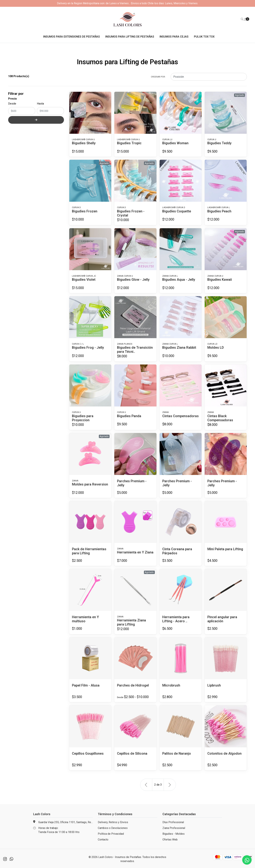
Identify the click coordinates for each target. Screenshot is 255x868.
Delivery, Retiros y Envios (113, 822)
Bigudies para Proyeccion (83, 418)
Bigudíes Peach (219, 211)
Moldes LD (216, 348)
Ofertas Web (170, 840)
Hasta (40, 104)
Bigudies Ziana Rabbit (179, 348)
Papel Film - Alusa (86, 685)
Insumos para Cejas (174, 37)
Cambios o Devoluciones (113, 828)
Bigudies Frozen (85, 211)
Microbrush (171, 685)
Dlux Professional (173, 822)
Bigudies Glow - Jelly (133, 280)
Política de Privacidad (111, 834)
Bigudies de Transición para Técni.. (135, 350)
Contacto (103, 840)
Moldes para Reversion (90, 484)
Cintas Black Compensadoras (220, 418)
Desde (12, 104)
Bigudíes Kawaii (220, 280)
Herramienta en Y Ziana (135, 552)
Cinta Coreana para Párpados (177, 551)
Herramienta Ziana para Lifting (131, 622)
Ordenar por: (158, 77)
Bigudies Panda (129, 416)
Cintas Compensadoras (180, 416)
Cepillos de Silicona (132, 753)
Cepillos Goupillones (88, 753)
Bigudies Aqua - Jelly (179, 280)
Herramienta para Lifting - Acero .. (176, 619)
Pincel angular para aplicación (222, 619)
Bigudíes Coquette (177, 211)
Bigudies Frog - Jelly (88, 348)
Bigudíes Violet (84, 280)
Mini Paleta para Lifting (225, 549)
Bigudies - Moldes (174, 834)
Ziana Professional (174, 828)
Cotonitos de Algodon (224, 753)
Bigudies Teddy (219, 143)
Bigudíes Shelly (84, 143)
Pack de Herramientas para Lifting (89, 551)
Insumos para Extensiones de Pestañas (72, 37)
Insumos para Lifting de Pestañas (130, 37)
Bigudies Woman (175, 143)
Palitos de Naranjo (177, 753)
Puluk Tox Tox (204, 37)
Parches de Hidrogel (133, 685)
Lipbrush (214, 685)
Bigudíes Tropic (129, 143)
